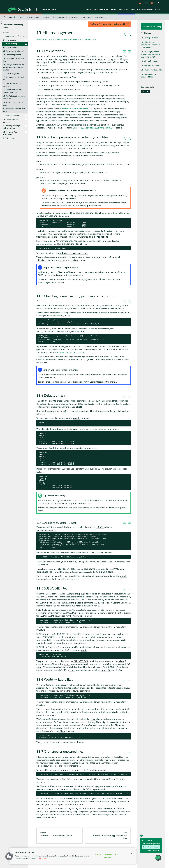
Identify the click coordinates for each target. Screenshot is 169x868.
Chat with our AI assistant (151, 847)
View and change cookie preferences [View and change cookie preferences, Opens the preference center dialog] (106, 856)
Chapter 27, (74, 109)
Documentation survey (151, 26)
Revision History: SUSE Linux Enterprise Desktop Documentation (67, 39)
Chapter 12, (93, 128)
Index (11, 17)
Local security (86, 17)
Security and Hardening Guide (66, 17)
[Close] (131, 853)
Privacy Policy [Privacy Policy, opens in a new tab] (42, 858)
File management (101, 17)
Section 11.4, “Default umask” (71, 352)
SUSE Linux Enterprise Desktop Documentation (34, 17)
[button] (9, 856)
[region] (73, 856)
